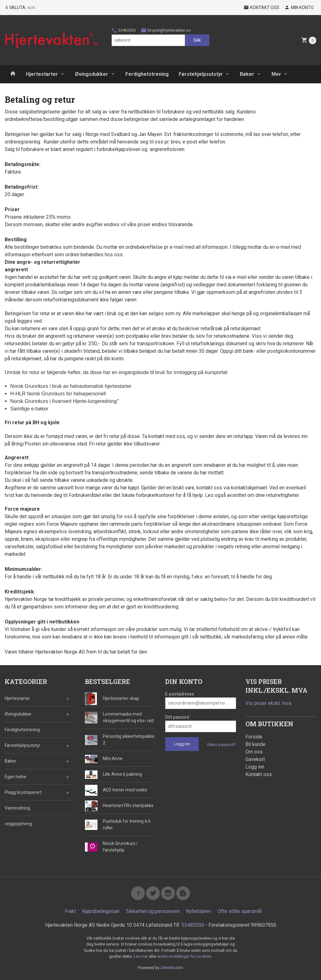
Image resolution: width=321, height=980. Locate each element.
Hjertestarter (42, 74)
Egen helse (16, 777)
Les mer (141, 956)
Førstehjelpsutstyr (201, 74)
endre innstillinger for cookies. (185, 956)
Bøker (247, 74)
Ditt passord (177, 717)
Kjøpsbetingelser (101, 911)
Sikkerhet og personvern (153, 911)
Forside (254, 737)
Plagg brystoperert (23, 792)
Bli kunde (255, 744)
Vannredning (17, 808)
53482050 (124, 30)
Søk (197, 40)
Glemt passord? (221, 745)
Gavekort (255, 759)
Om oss (254, 752)
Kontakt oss (259, 774)
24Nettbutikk (172, 968)
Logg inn (255, 767)
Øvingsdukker (92, 74)
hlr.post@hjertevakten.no (166, 30)
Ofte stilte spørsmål (240, 911)
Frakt (70, 911)
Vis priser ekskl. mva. (269, 703)
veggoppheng (18, 824)
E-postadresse (180, 694)
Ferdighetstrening (147, 74)
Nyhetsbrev (199, 911)
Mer (276, 74)
